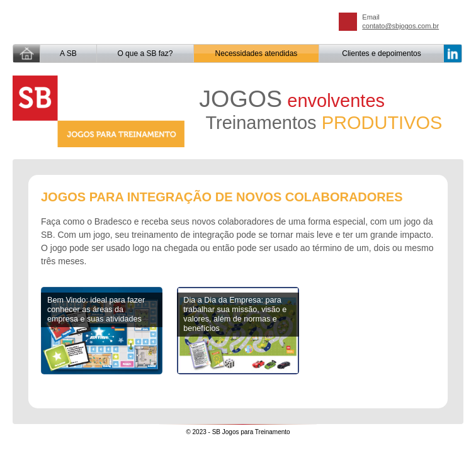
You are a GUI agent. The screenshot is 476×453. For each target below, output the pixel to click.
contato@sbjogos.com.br (400, 26)
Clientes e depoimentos (381, 53)
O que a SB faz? (145, 53)
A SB (68, 53)
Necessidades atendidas (257, 53)
